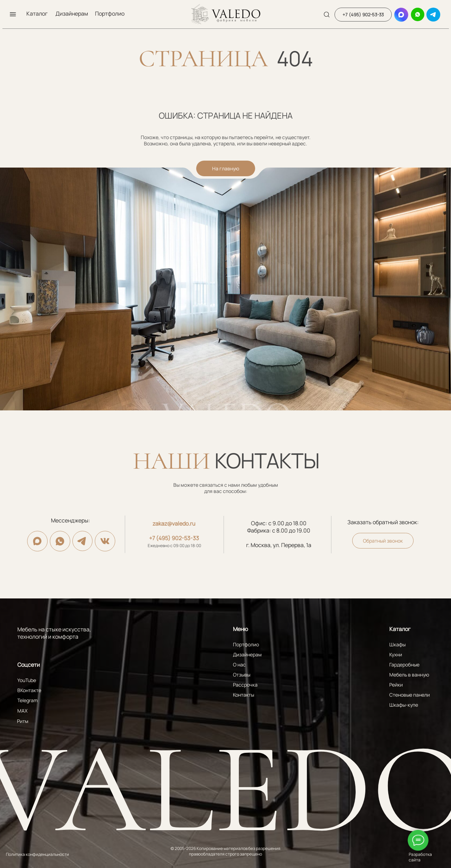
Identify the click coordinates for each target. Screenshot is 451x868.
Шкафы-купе (404, 705)
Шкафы (397, 644)
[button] (13, 14)
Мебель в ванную (409, 675)
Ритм (23, 721)
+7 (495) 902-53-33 (174, 538)
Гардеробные (404, 665)
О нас (239, 665)
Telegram (28, 700)
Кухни (396, 654)
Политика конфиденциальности (37, 854)
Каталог (37, 14)
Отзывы (242, 675)
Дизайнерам (72, 14)
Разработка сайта (420, 857)
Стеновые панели (410, 695)
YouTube (27, 680)
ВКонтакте (29, 690)
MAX (22, 711)
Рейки (396, 685)
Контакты (244, 695)
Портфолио (110, 14)
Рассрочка (245, 685)
